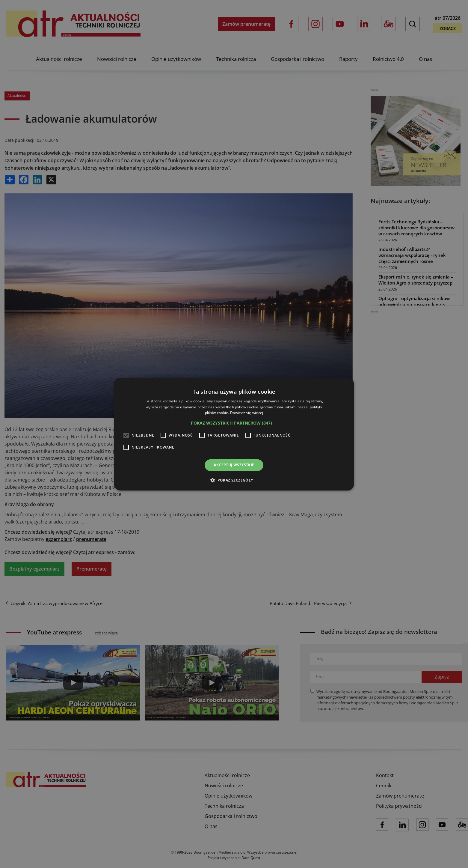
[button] (234, 423)
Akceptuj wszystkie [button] (234, 465)
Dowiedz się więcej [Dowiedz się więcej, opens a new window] (247, 413)
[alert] (234, 434)
